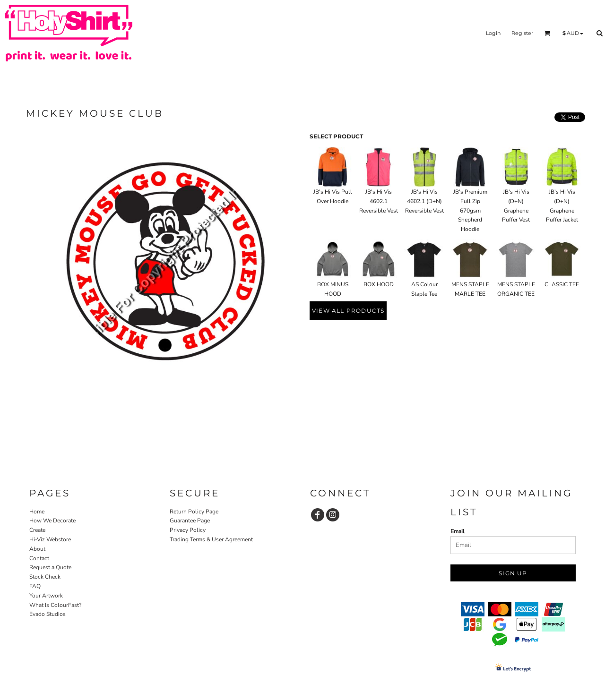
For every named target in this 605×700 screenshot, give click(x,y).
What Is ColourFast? (55, 605)
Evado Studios (48, 614)
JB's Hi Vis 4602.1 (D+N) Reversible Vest (424, 201)
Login (493, 33)
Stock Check (45, 577)
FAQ (35, 586)
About (37, 549)
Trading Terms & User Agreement (211, 539)
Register (522, 33)
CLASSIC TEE (562, 284)
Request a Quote (50, 567)
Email (458, 531)
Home (37, 512)
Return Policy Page (194, 512)
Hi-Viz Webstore (50, 539)
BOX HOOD (379, 284)
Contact (39, 558)
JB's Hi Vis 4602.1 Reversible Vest (379, 201)
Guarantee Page (190, 521)
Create (37, 530)
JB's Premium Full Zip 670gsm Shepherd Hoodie (470, 210)
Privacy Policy (188, 530)
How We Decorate (52, 521)
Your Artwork (46, 596)
